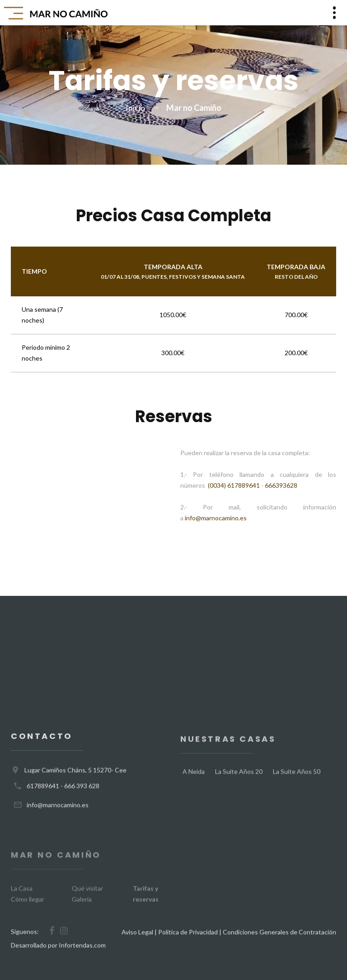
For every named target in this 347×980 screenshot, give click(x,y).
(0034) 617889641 (234, 485)
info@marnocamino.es (216, 518)
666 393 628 (82, 792)
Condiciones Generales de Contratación (279, 938)
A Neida (194, 780)
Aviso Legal (137, 938)
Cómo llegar (28, 907)
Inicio (135, 108)
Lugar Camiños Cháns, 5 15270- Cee (75, 776)
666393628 (281, 485)
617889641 (43, 792)
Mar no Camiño (194, 108)
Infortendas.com (82, 951)
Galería (82, 907)
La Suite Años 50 (297, 780)
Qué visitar (87, 896)
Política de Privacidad (188, 938)
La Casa (22, 896)
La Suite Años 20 (239, 780)
